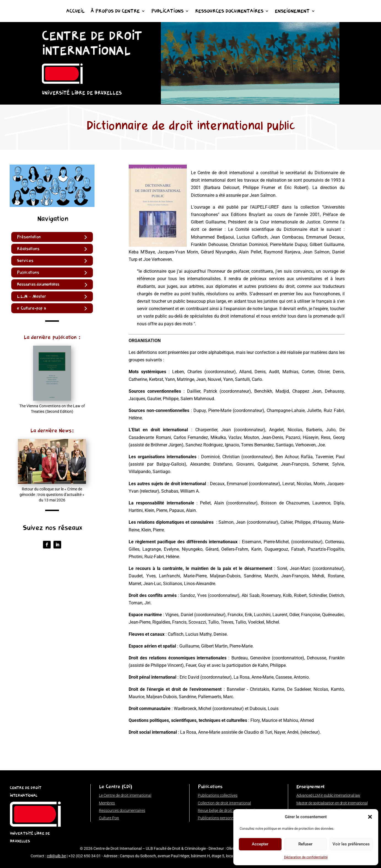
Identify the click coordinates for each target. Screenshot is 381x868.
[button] (370, 817)
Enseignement (292, 12)
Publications (167, 12)
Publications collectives (218, 795)
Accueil (75, 12)
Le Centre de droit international (125, 795)
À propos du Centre (115, 12)
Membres (107, 803)
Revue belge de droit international (226, 810)
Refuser (305, 844)
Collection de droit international (224, 803)
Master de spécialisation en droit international (332, 803)
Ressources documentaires (229, 12)
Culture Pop (109, 818)
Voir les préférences (351, 844)
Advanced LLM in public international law (328, 795)
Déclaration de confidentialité (306, 857)
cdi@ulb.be (56, 856)
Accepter (260, 844)
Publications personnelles (220, 818)
